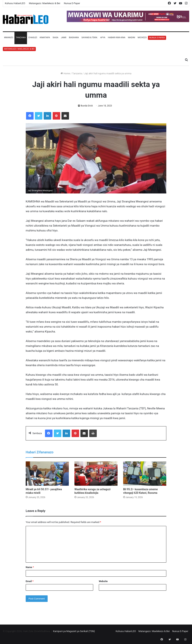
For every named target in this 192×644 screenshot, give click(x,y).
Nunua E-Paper (72, 3)
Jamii (64, 38)
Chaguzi (33, 38)
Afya (103, 38)
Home (65, 73)
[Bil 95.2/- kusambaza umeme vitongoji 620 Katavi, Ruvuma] (145, 474)
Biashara (74, 38)
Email (30, 581)
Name (30, 567)
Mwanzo (9, 38)
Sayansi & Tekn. (89, 38)
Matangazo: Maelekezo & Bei (45, 3)
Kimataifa (45, 38)
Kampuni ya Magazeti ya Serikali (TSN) (74, 631)
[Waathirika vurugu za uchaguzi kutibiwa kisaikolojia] (96, 474)
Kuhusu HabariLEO (15, 3)
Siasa (55, 38)
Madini (131, 38)
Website (103, 581)
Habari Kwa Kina (117, 38)
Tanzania (21, 38)
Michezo (142, 38)
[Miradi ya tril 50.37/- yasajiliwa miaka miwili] (47, 474)
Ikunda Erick (87, 106)
